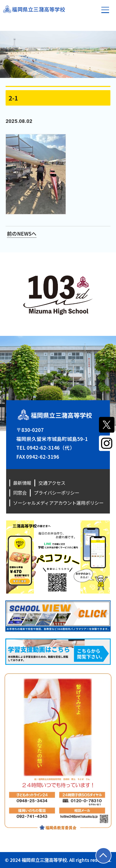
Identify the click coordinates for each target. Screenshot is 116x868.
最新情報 (22, 483)
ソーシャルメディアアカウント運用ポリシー (58, 503)
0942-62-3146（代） (51, 447)
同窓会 (20, 493)
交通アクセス (52, 483)
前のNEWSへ (22, 233)
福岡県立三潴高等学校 (39, 9)
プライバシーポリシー (57, 493)
